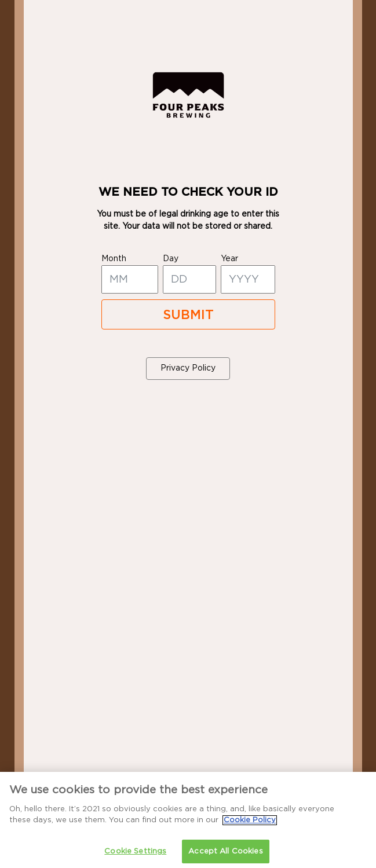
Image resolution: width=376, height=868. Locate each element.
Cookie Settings (135, 855)
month (114, 259)
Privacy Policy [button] (188, 368)
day (171, 259)
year (229, 259)
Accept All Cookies (225, 855)
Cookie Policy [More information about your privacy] (250, 824)
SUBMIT (188, 315)
